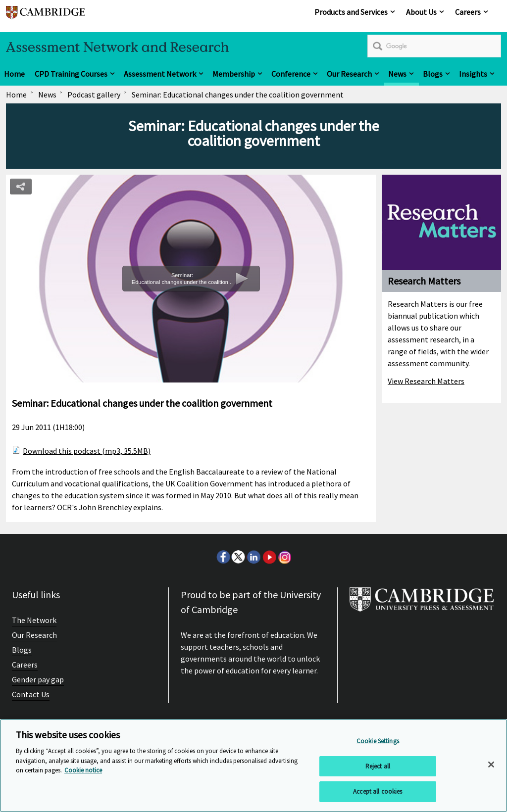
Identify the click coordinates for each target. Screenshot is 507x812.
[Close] (491, 764)
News (397, 74)
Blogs (433, 74)
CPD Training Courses (71, 74)
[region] (253, 765)
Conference (291, 74)
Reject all (378, 766)
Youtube (269, 557)
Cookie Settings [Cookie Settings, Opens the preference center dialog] (378, 741)
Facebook (223, 557)
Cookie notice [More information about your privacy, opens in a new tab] (83, 770)
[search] (434, 46)
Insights (473, 74)
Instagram (284, 557)
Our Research (349, 74)
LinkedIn (253, 557)
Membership (234, 74)
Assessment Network (160, 74)
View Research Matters (426, 381)
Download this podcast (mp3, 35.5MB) (87, 451)
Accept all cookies (378, 791)
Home (14, 74)
